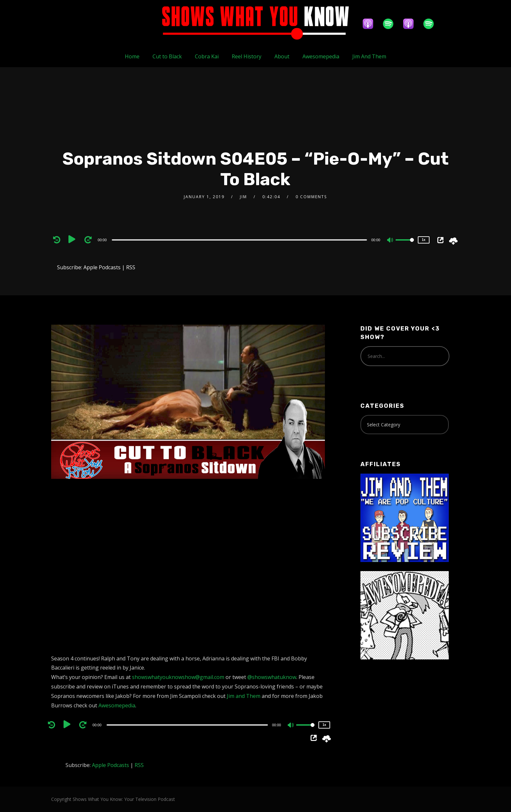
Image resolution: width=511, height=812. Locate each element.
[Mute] (390, 241)
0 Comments (311, 197)
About (282, 56)
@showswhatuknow (272, 677)
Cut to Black (167, 56)
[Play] (73, 240)
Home (132, 56)
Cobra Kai (207, 56)
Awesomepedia (321, 56)
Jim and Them (244, 696)
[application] (240, 240)
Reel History (247, 56)
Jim (243, 197)
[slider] (239, 240)
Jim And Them (369, 56)
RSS (131, 267)
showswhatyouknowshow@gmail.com (178, 677)
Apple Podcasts (102, 267)
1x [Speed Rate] (423, 240)
